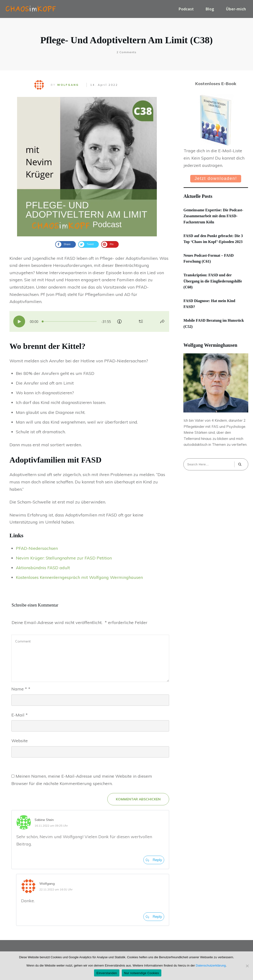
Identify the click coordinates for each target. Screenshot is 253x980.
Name (21, 689)
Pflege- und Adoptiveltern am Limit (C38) (126, 40)
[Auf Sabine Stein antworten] (154, 860)
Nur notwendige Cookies (142, 973)
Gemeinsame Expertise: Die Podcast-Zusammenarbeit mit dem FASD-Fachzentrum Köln (213, 216)
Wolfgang (68, 85)
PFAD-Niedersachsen (37, 548)
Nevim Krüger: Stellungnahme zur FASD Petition (64, 558)
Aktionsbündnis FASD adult (43, 568)
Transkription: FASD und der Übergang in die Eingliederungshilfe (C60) (213, 281)
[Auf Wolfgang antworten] (154, 917)
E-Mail (20, 715)
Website (20, 741)
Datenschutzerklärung (211, 965)
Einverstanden (107, 973)
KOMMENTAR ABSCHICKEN (138, 799)
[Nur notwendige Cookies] (247, 966)
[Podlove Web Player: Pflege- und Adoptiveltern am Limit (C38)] (89, 321)
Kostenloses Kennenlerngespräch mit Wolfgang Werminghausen (79, 577)
